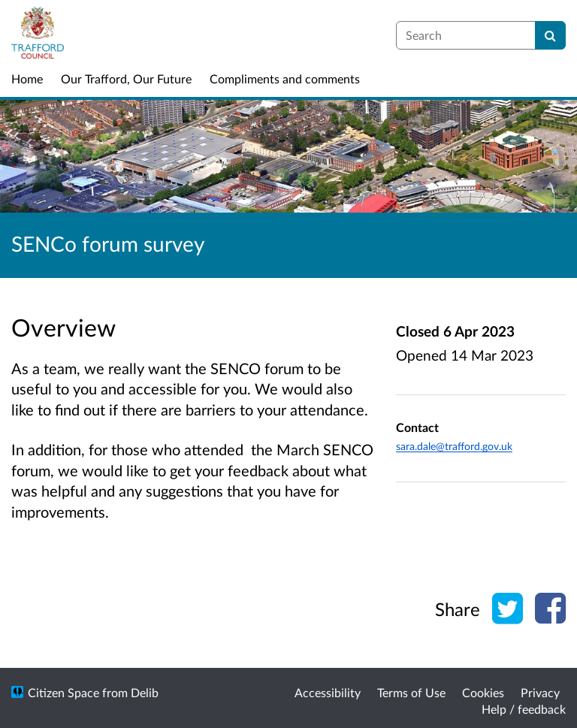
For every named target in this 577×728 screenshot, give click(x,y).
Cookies (483, 692)
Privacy (540, 692)
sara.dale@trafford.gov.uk (454, 446)
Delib (145, 692)
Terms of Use (411, 692)
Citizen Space (63, 692)
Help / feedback (524, 709)
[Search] (550, 35)
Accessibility (328, 692)
